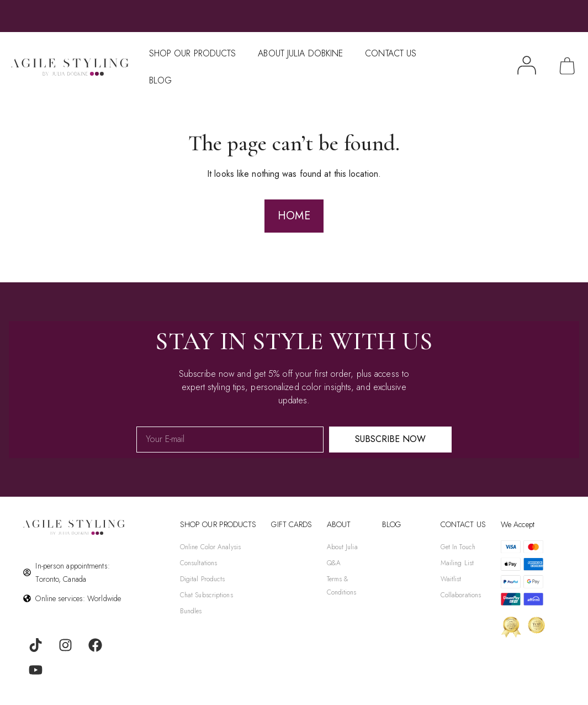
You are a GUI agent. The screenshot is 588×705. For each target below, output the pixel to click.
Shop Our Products (193, 53)
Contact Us (391, 53)
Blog (160, 80)
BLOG (391, 524)
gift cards (292, 524)
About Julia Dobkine (300, 53)
